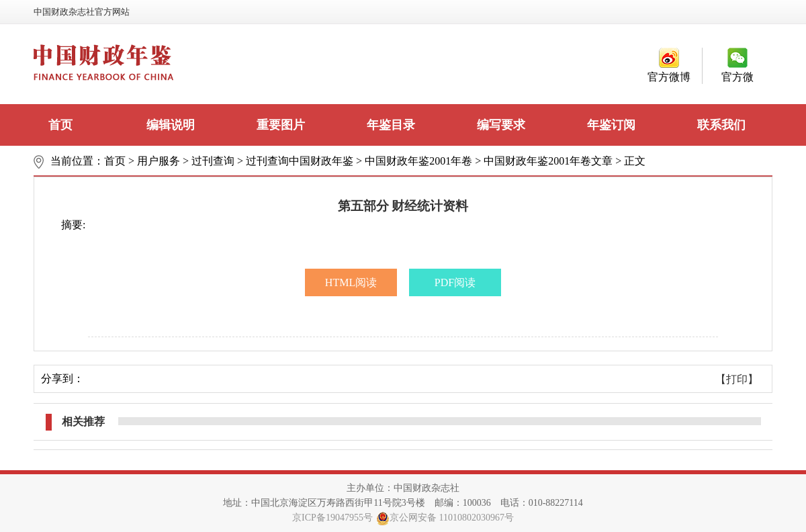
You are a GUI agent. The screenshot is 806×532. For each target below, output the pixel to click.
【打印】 (737, 379)
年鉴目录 (391, 125)
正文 (635, 161)
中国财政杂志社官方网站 (82, 12)
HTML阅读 (351, 282)
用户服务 (159, 161)
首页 (60, 125)
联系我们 (721, 125)
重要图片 (281, 125)
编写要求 (501, 125)
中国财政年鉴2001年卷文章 (548, 161)
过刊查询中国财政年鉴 (300, 161)
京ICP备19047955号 (332, 518)
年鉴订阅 (611, 125)
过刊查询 (213, 161)
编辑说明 (171, 125)
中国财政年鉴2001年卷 (418, 161)
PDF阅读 (455, 282)
